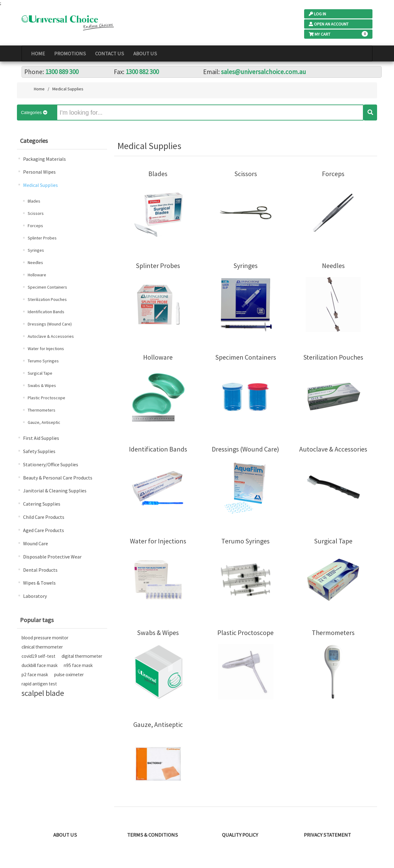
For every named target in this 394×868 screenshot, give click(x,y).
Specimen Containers (47, 287)
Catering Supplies (42, 504)
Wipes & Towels (39, 583)
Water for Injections (46, 349)
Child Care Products (44, 517)
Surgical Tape (40, 373)
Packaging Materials (44, 159)
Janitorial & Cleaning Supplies (55, 491)
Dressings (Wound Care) (50, 324)
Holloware (37, 275)
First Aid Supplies (41, 438)
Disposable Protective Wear (52, 557)
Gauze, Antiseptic (44, 422)
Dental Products (40, 570)
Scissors (36, 213)
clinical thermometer (42, 647)
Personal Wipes (39, 172)
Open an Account (329, 24)
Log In (317, 14)
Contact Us (110, 53)
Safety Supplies (39, 451)
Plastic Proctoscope (46, 398)
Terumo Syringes (43, 361)
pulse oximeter (69, 675)
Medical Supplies (40, 185)
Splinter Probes (42, 238)
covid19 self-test (38, 656)
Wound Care (36, 543)
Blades (34, 201)
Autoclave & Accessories (51, 336)
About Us (145, 53)
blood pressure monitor (45, 638)
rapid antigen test (39, 684)
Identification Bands (46, 312)
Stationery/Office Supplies (51, 464)
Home (38, 53)
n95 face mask (78, 665)
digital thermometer (82, 656)
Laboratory (35, 596)
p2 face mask (35, 675)
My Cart (320, 34)
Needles (35, 262)
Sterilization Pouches (47, 299)
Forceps (35, 226)
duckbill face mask (40, 665)
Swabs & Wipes (42, 385)
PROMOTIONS (70, 53)
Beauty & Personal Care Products (58, 478)
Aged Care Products (44, 530)
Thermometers (42, 410)
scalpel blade (43, 693)
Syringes (36, 250)
